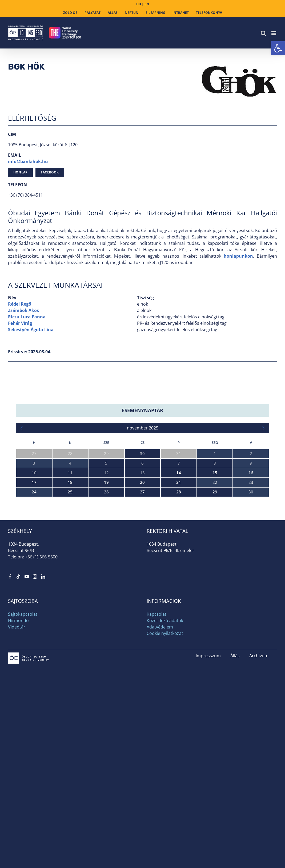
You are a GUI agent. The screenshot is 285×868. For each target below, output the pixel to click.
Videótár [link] (17, 747)
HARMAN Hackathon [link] (35, 545)
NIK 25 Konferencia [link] (33, 591)
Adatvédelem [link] (160, 747)
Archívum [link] (259, 775)
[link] (278, 48)
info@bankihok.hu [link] (28, 161)
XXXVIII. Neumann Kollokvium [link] (44, 522)
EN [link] (147, 4)
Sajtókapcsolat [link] (23, 734)
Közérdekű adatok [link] (165, 740)
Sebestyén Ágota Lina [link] (31, 330)
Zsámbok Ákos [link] (23, 310)
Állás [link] (235, 775)
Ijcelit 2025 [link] (26, 568)
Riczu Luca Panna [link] (27, 317)
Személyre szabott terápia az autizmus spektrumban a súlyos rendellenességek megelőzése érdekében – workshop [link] (122, 613)
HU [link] (139, 4)
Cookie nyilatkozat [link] (165, 753)
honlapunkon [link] (238, 256)
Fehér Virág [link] (20, 323)
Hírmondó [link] (18, 740)
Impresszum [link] (208, 775)
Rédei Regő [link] (20, 304)
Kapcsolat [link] (156, 734)
